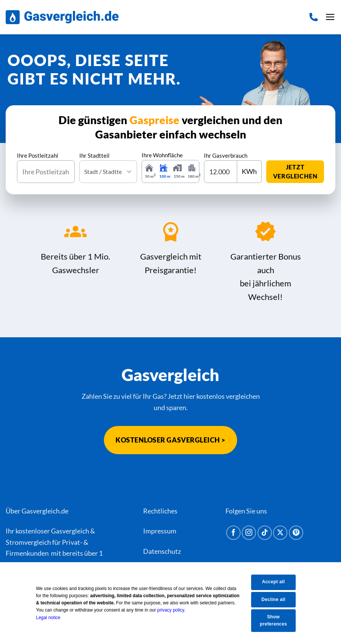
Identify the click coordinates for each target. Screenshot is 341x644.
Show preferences (278, 620)
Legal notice (53, 617)
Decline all (278, 599)
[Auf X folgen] (280, 533)
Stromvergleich (28, 542)
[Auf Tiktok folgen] (265, 533)
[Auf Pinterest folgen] (296, 533)
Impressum (160, 531)
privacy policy (176, 610)
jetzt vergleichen (295, 171)
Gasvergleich (70, 531)
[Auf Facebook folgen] (233, 533)
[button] (330, 17)
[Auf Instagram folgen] (249, 533)
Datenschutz (162, 551)
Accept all (278, 582)
